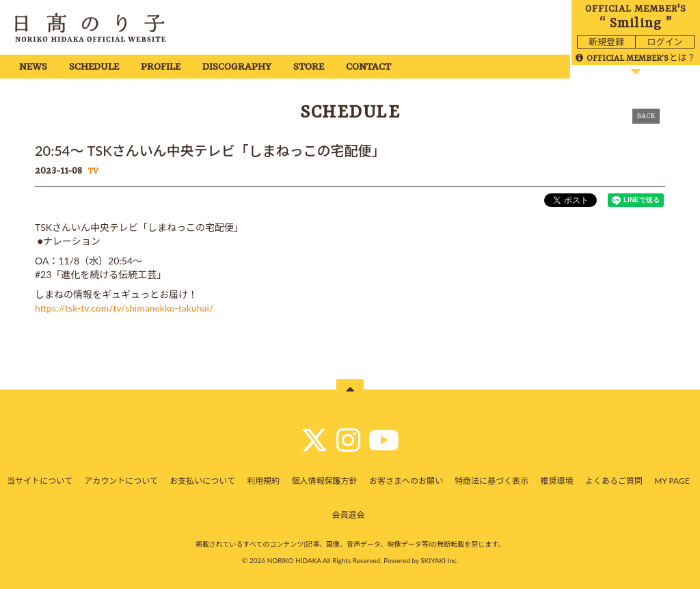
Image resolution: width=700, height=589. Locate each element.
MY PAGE (672, 481)
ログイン (664, 42)
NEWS (33, 67)
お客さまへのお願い (406, 481)
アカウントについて (121, 481)
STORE (309, 67)
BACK (646, 116)
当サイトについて (40, 481)
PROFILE (161, 67)
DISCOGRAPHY (237, 67)
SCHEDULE (94, 67)
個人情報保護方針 (325, 481)
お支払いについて (202, 481)
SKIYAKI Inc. (439, 560)
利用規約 (263, 481)
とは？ (635, 57)
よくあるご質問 (614, 481)
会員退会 (348, 515)
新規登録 (606, 42)
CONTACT (368, 67)
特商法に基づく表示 (492, 481)
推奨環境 (557, 481)
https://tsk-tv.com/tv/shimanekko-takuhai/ (124, 308)
